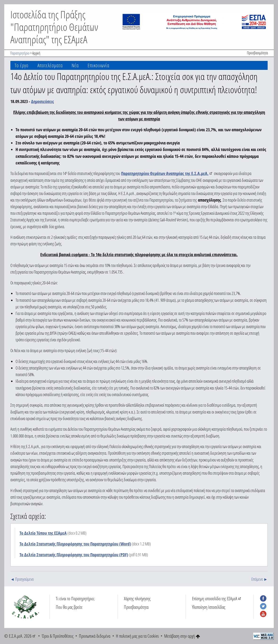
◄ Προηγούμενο (22, 579)
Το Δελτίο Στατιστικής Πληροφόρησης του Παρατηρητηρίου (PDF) (74, 555)
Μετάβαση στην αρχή (182, 636)
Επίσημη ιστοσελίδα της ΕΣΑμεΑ (215, 598)
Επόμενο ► (260, 579)
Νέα (75, 65)
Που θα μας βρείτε (69, 607)
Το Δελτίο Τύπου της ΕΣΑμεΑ (43, 533)
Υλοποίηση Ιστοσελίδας (209, 607)
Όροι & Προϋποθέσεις (58, 636)
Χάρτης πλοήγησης (137, 598)
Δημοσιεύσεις (43, 101)
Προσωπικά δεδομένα (95, 636)
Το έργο (22, 65)
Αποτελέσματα (50, 65)
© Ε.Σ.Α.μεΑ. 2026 (18, 636)
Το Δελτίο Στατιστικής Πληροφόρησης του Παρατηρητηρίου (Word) (75, 544)
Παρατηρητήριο (20, 53)
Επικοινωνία (98, 65)
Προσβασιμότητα (257, 53)
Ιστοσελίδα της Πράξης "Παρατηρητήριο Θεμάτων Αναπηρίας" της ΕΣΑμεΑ (54, 27)
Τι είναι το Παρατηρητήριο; (75, 598)
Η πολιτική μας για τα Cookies (137, 636)
